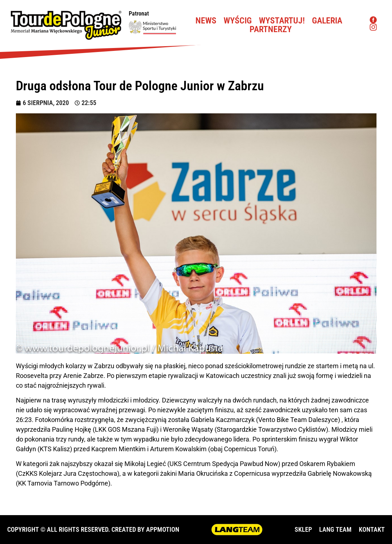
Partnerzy (271, 29)
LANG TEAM (335, 529)
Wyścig (238, 21)
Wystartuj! (282, 21)
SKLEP (303, 529)
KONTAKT (372, 529)
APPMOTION (163, 529)
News (206, 21)
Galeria (327, 21)
